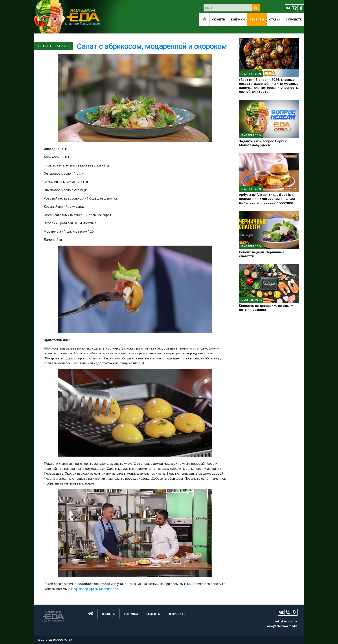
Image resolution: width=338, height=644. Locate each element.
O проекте (294, 19)
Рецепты (257, 19)
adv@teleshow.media (282, 626)
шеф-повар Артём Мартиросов (95, 589)
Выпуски (238, 19)
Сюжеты (219, 19)
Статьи (275, 19)
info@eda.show (286, 621)
